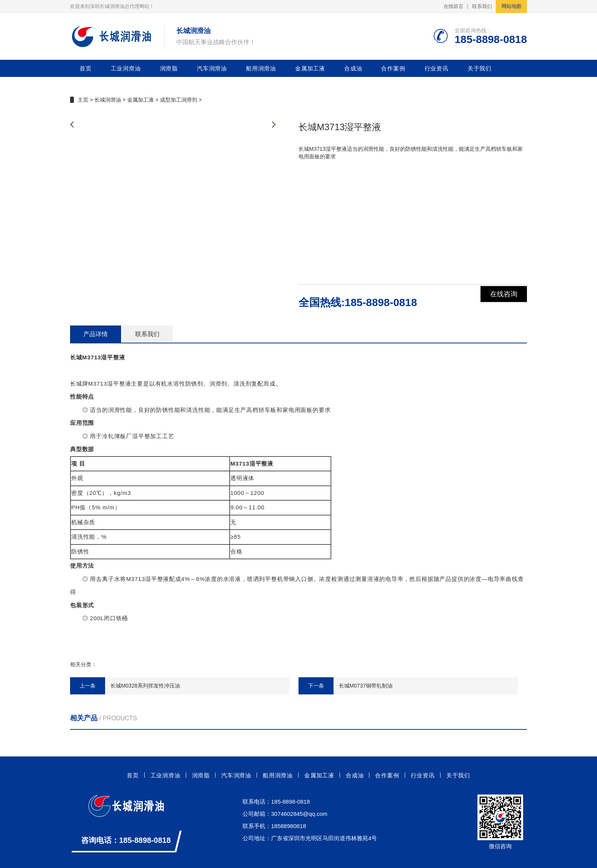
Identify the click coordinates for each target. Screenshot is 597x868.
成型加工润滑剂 (179, 100)
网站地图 (511, 6)
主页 (83, 100)
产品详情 (96, 334)
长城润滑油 (108, 100)
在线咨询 (504, 302)
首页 (86, 68)
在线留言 (453, 6)
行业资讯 (437, 68)
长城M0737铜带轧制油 (366, 686)
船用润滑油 (261, 68)
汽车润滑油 (212, 68)
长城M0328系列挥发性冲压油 (145, 686)
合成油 (353, 68)
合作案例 (393, 68)
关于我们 (480, 68)
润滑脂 (169, 68)
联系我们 (482, 6)
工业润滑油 (126, 68)
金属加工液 (310, 68)
